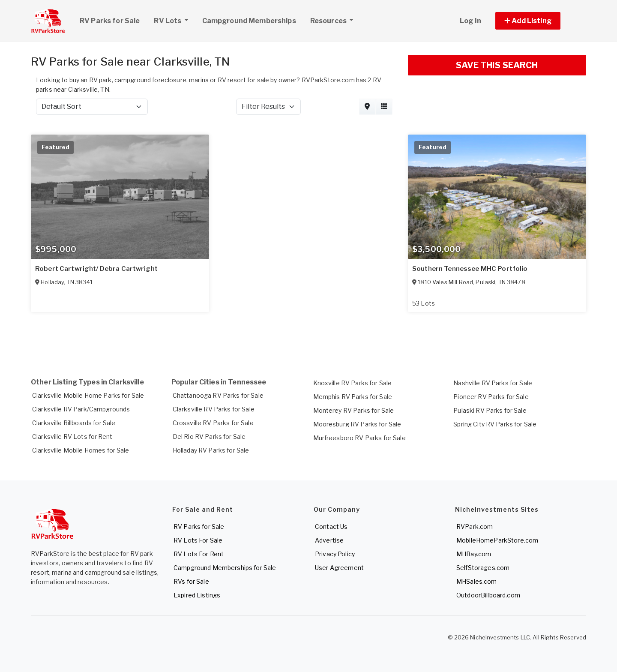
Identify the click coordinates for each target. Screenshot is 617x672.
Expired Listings (197, 595)
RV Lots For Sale (198, 540)
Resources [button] (329, 21)
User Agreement (339, 568)
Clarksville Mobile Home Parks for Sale (88, 395)
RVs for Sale (191, 581)
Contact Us (331, 526)
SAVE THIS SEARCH (497, 65)
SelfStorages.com (483, 568)
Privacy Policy (335, 554)
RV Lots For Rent (199, 554)
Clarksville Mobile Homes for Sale (81, 450)
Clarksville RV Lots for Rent (72, 436)
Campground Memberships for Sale (225, 568)
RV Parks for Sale (110, 21)
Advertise (329, 540)
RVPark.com (475, 526)
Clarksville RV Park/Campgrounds (81, 409)
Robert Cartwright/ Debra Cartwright (96, 269)
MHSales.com (477, 581)
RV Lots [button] (174, 20)
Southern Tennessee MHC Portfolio (470, 269)
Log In (470, 21)
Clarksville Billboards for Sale (74, 423)
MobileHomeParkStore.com (497, 540)
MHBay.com (474, 554)
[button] (538, 21)
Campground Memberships (249, 21)
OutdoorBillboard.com (488, 595)
